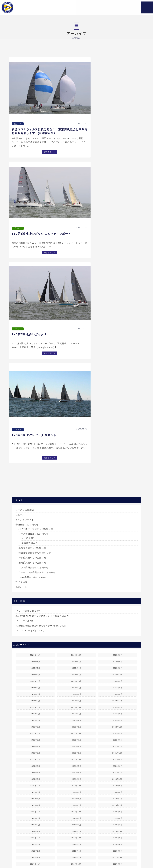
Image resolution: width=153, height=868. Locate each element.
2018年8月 (35, 620)
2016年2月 (118, 679)
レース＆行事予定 (67, 855)
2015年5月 (118, 698)
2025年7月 (76, 437)
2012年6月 (76, 777)
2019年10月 (76, 587)
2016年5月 (118, 672)
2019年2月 (35, 607)
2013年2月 (118, 757)
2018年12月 (118, 607)
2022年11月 (35, 509)
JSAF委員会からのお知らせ (33, 353)
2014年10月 (35, 718)
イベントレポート (25, 295)
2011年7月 (35, 803)
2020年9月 (118, 561)
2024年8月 (35, 463)
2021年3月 (118, 548)
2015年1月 (35, 711)
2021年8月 (35, 542)
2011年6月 (76, 803)
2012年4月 (35, 783)
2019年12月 (118, 581)
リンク (142, 855)
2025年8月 (35, 437)
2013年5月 (118, 751)
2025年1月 (76, 450)
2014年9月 (76, 718)
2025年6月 (118, 437)
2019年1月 (76, 607)
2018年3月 (118, 626)
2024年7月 (76, 463)
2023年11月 (35, 483)
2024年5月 (35, 470)
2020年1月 (76, 581)
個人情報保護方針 (92, 858)
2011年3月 (76, 809)
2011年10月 (35, 796)
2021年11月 (35, 535)
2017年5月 (118, 646)
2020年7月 (76, 568)
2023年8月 (35, 489)
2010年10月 (35, 822)
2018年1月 (76, 633)
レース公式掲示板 (25, 285)
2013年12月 (76, 738)
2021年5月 (35, 548)
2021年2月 (35, 555)
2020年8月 (35, 568)
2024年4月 (76, 470)
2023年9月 (118, 483)
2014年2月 (118, 731)
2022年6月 (118, 516)
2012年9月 (76, 770)
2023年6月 (118, 489)
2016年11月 (118, 659)
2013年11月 (118, 738)
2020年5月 (35, 574)
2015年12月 (76, 685)
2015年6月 (76, 698)
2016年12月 (76, 659)
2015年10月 (35, 692)
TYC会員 (59, 858)
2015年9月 (76, 692)
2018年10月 (76, 613)
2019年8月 (35, 594)
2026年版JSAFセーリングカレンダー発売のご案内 (42, 391)
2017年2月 (118, 653)
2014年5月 (118, 725)
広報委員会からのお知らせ (32, 323)
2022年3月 (118, 522)
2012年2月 (118, 783)
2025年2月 (35, 450)
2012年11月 (118, 764)
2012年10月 (35, 770)
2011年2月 (118, 809)
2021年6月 (118, 542)
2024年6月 (118, 463)
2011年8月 (118, 796)
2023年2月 (35, 502)
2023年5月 (35, 496)
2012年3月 (76, 783)
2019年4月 (76, 600)
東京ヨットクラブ (23, 7)
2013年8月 (118, 744)
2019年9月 (118, 587)
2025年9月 (118, 431)
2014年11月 (118, 711)
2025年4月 (76, 444)
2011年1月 (35, 816)
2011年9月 (76, 796)
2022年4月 (76, 522)
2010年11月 (118, 816)
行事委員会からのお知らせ (32, 333)
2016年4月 (35, 679)
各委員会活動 (85, 855)
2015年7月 (35, 698)
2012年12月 (76, 764)
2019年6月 (118, 594)
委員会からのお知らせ (27, 300)
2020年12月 (118, 555)
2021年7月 (76, 542)
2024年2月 (35, 476)
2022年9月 (118, 509)
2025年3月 (118, 444)
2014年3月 (76, 731)
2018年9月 (118, 613)
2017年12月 (118, 633)
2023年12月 (118, 476)
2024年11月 (35, 457)
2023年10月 (76, 483)
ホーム (13, 855)
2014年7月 (35, 725)
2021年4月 (76, 548)
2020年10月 (76, 561)
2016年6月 (76, 672)
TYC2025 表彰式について (30, 406)
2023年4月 (76, 496)
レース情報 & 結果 (104, 855)
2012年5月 (118, 777)
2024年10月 (76, 457)
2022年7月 (76, 516)
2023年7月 (76, 489)
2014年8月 (118, 718)
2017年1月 (35, 659)
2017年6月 (76, 646)
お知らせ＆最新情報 (29, 855)
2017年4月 (35, 653)
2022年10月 (76, 509)
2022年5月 (35, 522)
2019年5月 (35, 600)
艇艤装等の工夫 (30, 318)
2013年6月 (76, 751)
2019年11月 (35, 587)
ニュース (20, 290)
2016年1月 (35, 685)
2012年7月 (35, 777)
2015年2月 (118, 705)
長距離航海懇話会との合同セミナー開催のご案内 (41, 401)
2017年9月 (118, 640)
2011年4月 (35, 809)
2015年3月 (76, 705)
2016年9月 (76, 666)
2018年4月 (76, 626)
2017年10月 (76, 640)
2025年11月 (35, 431)
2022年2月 (35, 529)
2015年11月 (118, 685)
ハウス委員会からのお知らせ (34, 343)
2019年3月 (118, 600)
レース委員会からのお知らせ (34, 309)
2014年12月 (76, 711)
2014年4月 (35, 731)
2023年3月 (118, 496)
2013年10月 (35, 744)
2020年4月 (76, 574)
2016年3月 (76, 679)
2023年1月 (76, 502)
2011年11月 (118, 790)
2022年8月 (35, 516)
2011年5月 (118, 803)
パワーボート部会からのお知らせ (36, 304)
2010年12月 (76, 816)
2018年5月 (35, 626)
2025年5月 (35, 444)
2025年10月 (76, 431)
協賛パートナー (24, 363)
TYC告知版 (21, 358)
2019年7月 (76, 594)
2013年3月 (76, 757)
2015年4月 (35, 705)
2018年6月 (118, 620)
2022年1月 (76, 529)
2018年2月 (35, 633)
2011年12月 (76, 790)
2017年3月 (76, 653)
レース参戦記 (28, 314)
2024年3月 (118, 470)
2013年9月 (76, 744)
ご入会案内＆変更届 (126, 855)
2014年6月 (76, 725)
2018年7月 (76, 620)
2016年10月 (35, 666)
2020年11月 (35, 561)
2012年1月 (35, 790)
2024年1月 (76, 476)
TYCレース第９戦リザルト (30, 386)
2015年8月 (118, 692)
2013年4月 (35, 757)
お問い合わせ (74, 858)
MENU (147, 7)
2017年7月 (35, 646)
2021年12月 (118, 529)
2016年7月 (35, 672)
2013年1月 (35, 764)
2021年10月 (76, 535)
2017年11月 (35, 640)
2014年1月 (35, 738)
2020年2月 (35, 581)
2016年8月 (118, 666)
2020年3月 (118, 574)
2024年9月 (118, 457)
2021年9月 (118, 535)
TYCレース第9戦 (24, 396)
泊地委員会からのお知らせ (32, 338)
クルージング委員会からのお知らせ (37, 348)
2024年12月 (118, 450)
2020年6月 (118, 568)
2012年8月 (118, 770)
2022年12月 (118, 502)
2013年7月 (35, 751)
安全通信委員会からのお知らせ (35, 328)
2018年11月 (35, 613)
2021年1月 (76, 555)
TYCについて (48, 855)
